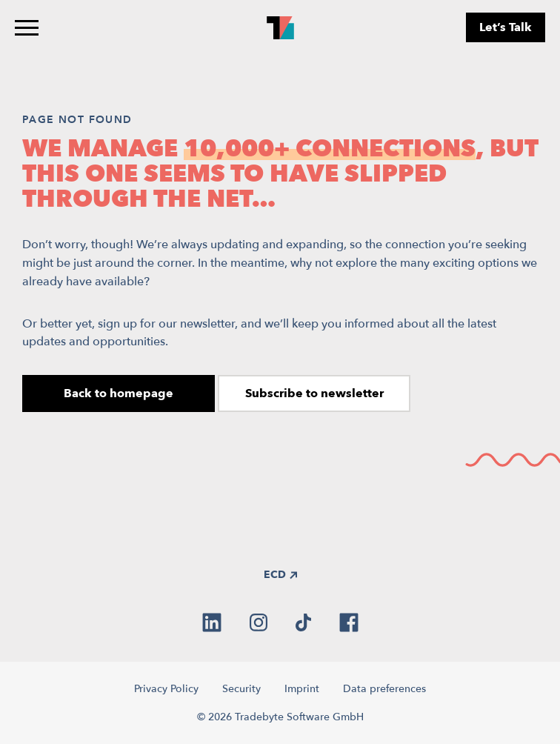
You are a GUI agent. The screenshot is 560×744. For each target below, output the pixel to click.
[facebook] (349, 622)
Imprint (302, 689)
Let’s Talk (506, 27)
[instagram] (259, 622)
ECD (280, 575)
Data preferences (384, 689)
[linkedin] (212, 622)
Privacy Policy (166, 689)
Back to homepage (119, 393)
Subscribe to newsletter (314, 393)
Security (241, 689)
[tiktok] (303, 622)
